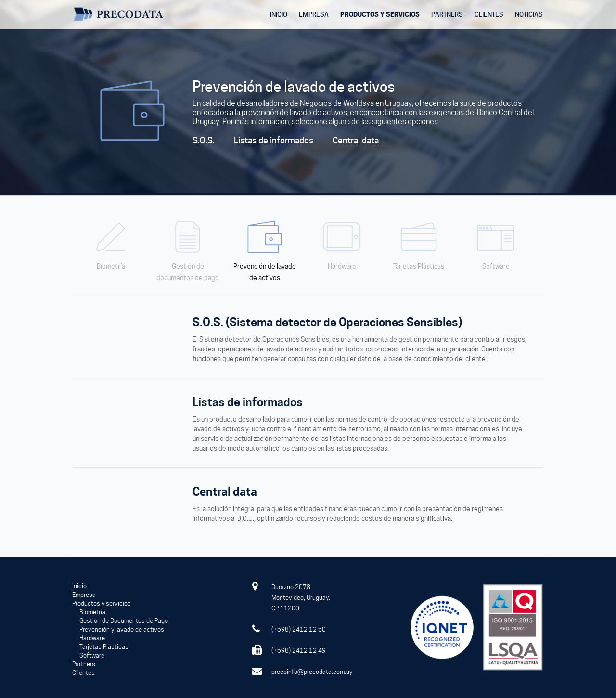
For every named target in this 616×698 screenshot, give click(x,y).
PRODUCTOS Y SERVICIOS (380, 14)
